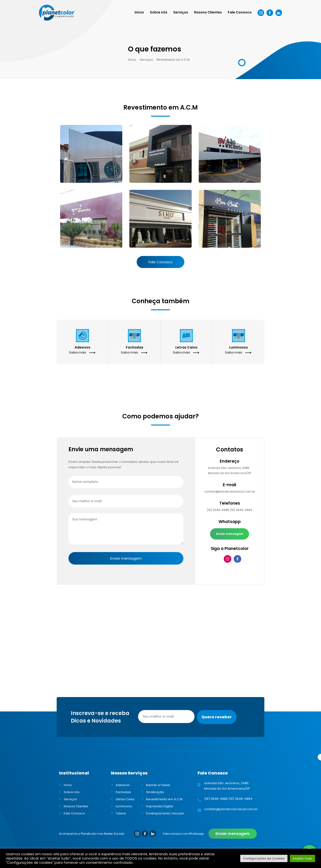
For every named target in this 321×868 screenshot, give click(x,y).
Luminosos (124, 806)
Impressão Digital (160, 806)
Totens (121, 813)
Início (139, 12)
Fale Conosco (240, 12)
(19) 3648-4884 (241, 510)
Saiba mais (78, 352)
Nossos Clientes (208, 12)
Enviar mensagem (230, 534)
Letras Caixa (125, 799)
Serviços (181, 12)
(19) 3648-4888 (218, 510)
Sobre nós (159, 12)
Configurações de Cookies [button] (264, 858)
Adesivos (123, 785)
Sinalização (155, 792)
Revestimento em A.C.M (164, 799)
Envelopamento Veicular (165, 813)
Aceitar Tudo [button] (302, 858)
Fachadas (123, 792)
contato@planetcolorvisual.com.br (230, 491)
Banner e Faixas (158, 785)
